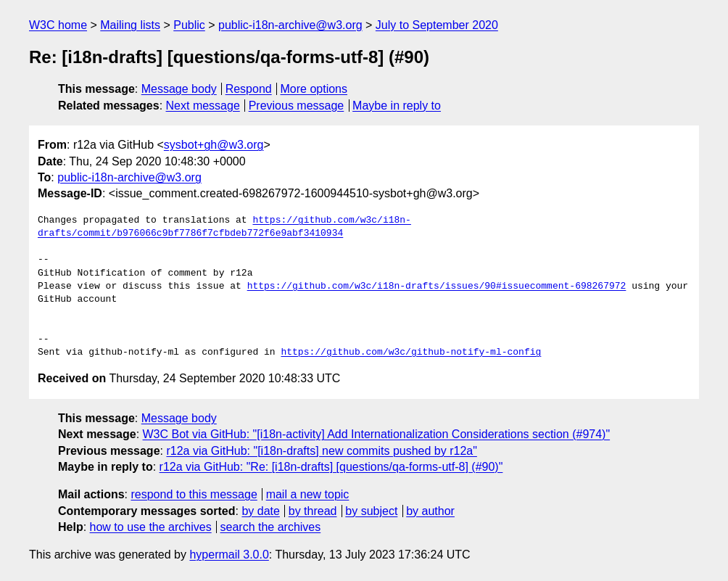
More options (314, 89)
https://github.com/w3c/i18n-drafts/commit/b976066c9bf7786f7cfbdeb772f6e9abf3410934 (224, 227)
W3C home (58, 25)
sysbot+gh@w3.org (214, 145)
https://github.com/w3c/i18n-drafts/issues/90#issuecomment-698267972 (437, 287)
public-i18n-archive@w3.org (290, 25)
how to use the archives (151, 527)
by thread (313, 511)
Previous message (297, 106)
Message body (179, 89)
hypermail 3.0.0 (229, 555)
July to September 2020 (437, 25)
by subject (371, 511)
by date (260, 511)
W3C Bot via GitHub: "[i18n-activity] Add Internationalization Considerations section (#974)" (377, 434)
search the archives (271, 527)
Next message (203, 106)
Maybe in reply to (397, 106)
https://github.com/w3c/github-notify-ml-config (411, 353)
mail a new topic (308, 494)
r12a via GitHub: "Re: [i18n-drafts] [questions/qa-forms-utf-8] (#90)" (331, 467)
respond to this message (194, 494)
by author (430, 511)
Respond (249, 89)
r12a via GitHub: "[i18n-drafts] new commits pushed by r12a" (321, 451)
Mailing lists (130, 25)
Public (189, 25)
